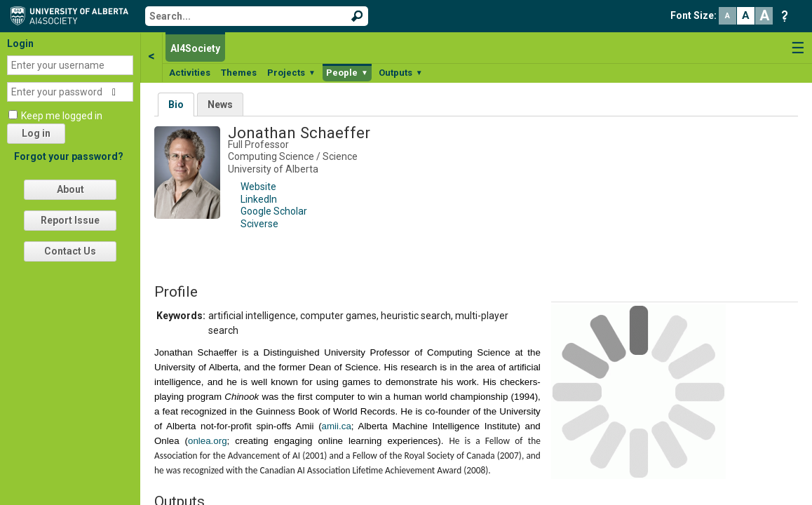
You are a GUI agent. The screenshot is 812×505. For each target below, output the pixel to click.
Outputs (401, 73)
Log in (36, 133)
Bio (176, 105)
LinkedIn (259, 199)
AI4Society (195, 48)
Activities (190, 73)
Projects (291, 73)
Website (258, 187)
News (220, 105)
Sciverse (259, 224)
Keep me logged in (62, 116)
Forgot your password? (69, 156)
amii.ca (337, 426)
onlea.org (208, 441)
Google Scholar (274, 211)
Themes (239, 73)
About (70, 189)
